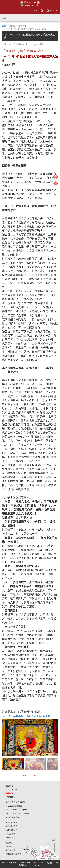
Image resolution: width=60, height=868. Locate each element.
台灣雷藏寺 (11, 838)
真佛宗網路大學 (13, 817)
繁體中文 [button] (52, 11)
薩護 (21, 51)
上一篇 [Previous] (25, 776)
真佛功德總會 (12, 822)
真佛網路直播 (12, 826)
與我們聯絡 (11, 797)
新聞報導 (22, 26)
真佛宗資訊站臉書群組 (15, 802)
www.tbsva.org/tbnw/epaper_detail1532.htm (26, 716)
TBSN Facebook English (16, 810)
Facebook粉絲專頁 (14, 806)
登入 (36, 10)
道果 (39, 51)
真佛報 (9, 843)
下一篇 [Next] (35, 776)
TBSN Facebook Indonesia (17, 814)
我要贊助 (10, 786)
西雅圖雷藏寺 (12, 830)
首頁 (4, 26)
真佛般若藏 (11, 850)
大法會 (30, 51)
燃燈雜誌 (10, 846)
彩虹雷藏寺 (11, 834)
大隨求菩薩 (11, 51)
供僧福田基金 (12, 790)
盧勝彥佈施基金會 (14, 854)
